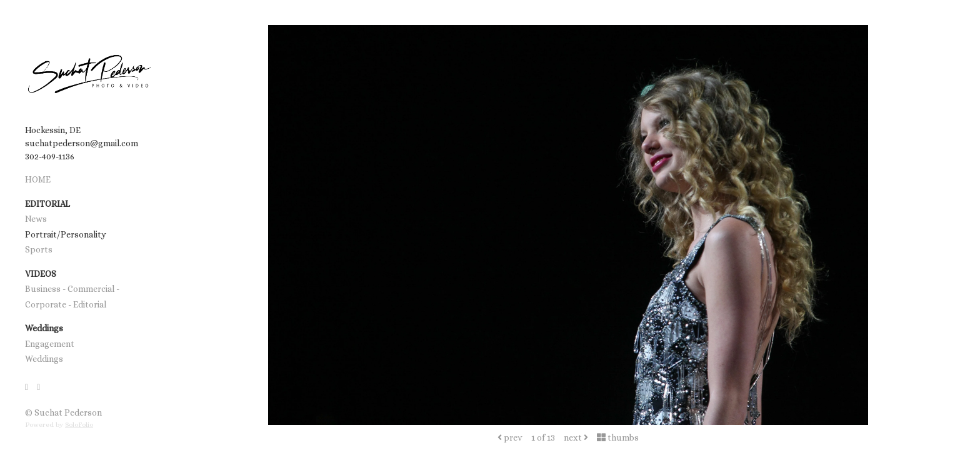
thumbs (618, 437)
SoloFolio (79, 425)
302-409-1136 (50, 156)
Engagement (50, 344)
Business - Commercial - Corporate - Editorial (72, 297)
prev (510, 437)
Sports (39, 249)
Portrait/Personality (66, 234)
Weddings (44, 359)
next (576, 437)
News (36, 219)
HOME (38, 179)
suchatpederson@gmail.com (82, 143)
